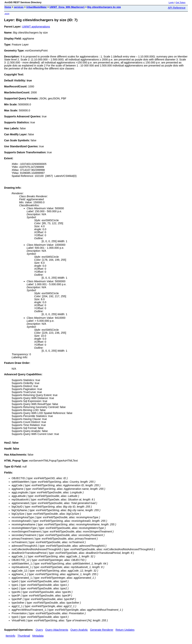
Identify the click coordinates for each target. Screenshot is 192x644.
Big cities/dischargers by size (104, 7)
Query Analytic (79, 630)
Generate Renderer (102, 630)
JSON (7, 14)
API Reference (177, 8)
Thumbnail (24, 636)
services (19, 7)
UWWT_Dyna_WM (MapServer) (67, 7)
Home (8, 7)
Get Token (181, 2)
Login (171, 2)
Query (39, 630)
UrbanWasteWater (36, 7)
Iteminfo (10, 636)
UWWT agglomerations (36, 27)
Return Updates (125, 630)
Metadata (38, 636)
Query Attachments (57, 630)
